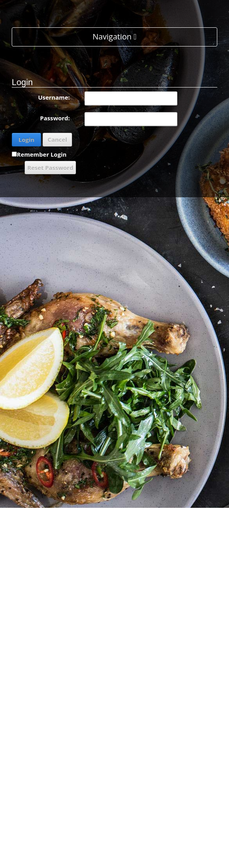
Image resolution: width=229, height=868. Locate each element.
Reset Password (50, 168)
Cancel (58, 139)
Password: (55, 118)
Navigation (114, 37)
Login (26, 139)
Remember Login (42, 154)
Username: (54, 97)
